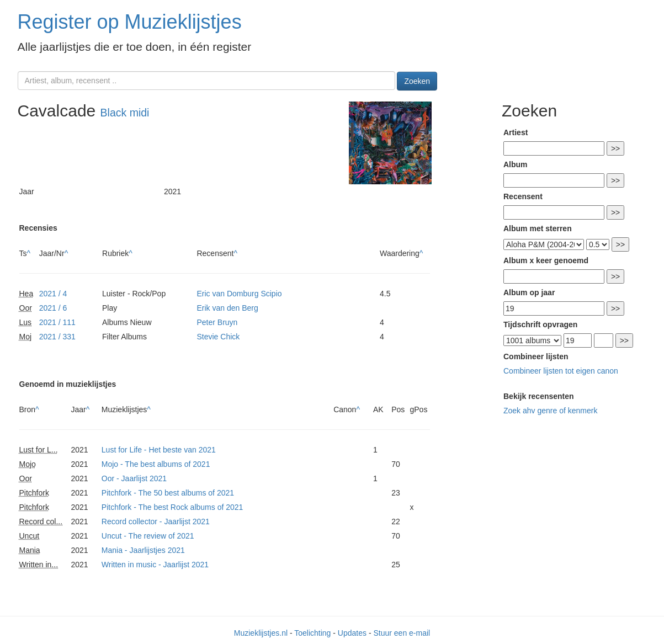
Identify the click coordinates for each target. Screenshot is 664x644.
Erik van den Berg (227, 308)
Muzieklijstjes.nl (261, 633)
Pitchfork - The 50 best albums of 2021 (168, 493)
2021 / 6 (53, 308)
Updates (352, 633)
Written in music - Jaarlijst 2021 (155, 565)
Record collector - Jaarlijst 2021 (156, 521)
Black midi (125, 113)
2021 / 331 (57, 337)
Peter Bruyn (217, 322)
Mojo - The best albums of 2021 (156, 464)
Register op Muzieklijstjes (130, 22)
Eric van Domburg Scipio (239, 294)
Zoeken (417, 81)
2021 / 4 (53, 294)
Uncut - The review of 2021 (148, 536)
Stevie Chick (218, 337)
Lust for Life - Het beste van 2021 (159, 450)
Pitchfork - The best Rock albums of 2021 (172, 507)
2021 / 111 (57, 322)
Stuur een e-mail (402, 633)
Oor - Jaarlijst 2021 (134, 478)
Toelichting (312, 633)
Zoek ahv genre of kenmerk (550, 411)
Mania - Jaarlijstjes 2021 (143, 550)
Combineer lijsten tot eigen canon (561, 371)
